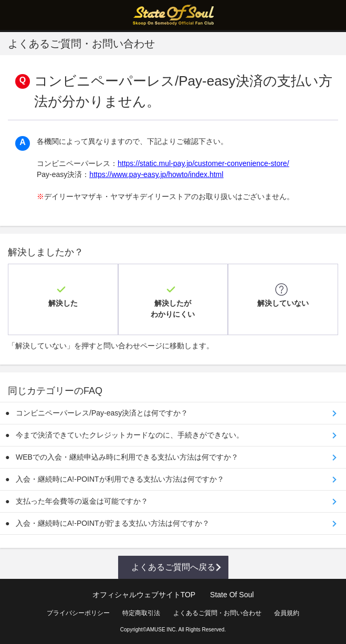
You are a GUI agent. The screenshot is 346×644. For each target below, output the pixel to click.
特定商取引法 (141, 613)
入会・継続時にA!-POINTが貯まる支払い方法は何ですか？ (113, 523)
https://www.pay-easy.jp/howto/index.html (156, 174)
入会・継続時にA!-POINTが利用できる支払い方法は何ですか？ (120, 479)
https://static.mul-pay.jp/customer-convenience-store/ (203, 163)
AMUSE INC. (162, 630)
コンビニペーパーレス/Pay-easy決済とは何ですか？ (102, 413)
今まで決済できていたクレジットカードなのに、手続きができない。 (130, 435)
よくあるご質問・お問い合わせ (217, 613)
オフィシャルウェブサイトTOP (144, 595)
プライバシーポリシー (78, 613)
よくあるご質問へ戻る (173, 567)
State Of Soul (232, 595)
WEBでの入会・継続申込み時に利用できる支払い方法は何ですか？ (127, 457)
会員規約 (287, 613)
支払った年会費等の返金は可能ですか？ (82, 501)
